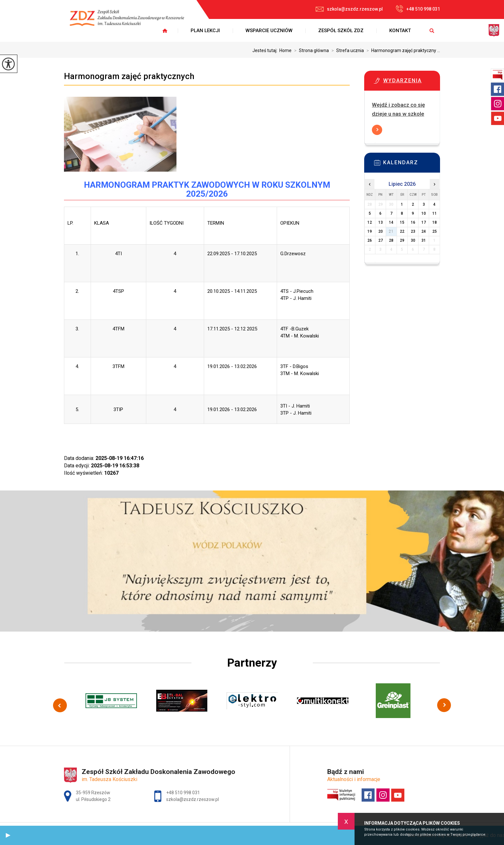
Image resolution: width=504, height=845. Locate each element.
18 (435, 222)
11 (435, 213)
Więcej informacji (377, 130)
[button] (8, 835)
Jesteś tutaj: (266, 50)
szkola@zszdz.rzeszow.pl (349, 9)
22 (402, 231)
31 (424, 240)
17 (424, 222)
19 (370, 231)
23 (413, 231)
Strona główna (310, 50)
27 (381, 240)
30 (413, 240)
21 (391, 231)
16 (413, 222)
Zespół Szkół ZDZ (341, 31)
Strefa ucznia (346, 50)
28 (391, 240)
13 (381, 222)
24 (424, 231)
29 (402, 240)
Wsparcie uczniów (269, 31)
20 (381, 231)
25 (435, 231)
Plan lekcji (205, 31)
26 (370, 240)
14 (391, 222)
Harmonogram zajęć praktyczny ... (402, 50)
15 (402, 222)
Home (285, 50)
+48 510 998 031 (418, 9)
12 (370, 222)
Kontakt (400, 31)
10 (424, 213)
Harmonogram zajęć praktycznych (129, 76)
